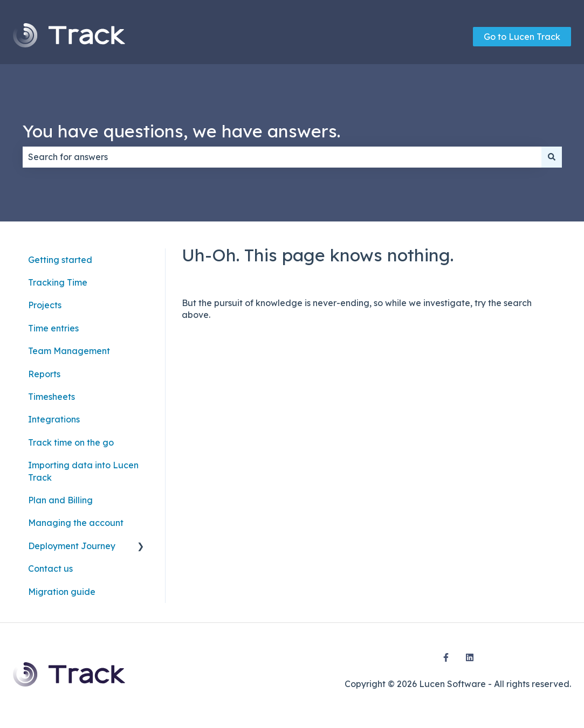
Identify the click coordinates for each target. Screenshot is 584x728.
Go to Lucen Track (522, 37)
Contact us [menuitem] (50, 568)
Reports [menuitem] (44, 374)
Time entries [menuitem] (53, 328)
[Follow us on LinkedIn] (470, 657)
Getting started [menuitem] (60, 260)
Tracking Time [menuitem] (58, 282)
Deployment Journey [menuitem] (72, 546)
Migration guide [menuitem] (62, 592)
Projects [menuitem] (45, 305)
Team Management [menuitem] (69, 351)
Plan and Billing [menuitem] (60, 500)
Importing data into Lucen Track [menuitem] (83, 471)
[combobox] (282, 157)
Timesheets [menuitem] (51, 397)
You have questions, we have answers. (181, 131)
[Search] (552, 157)
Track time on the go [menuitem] (71, 442)
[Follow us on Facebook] (446, 657)
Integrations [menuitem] (54, 419)
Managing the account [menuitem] (76, 523)
